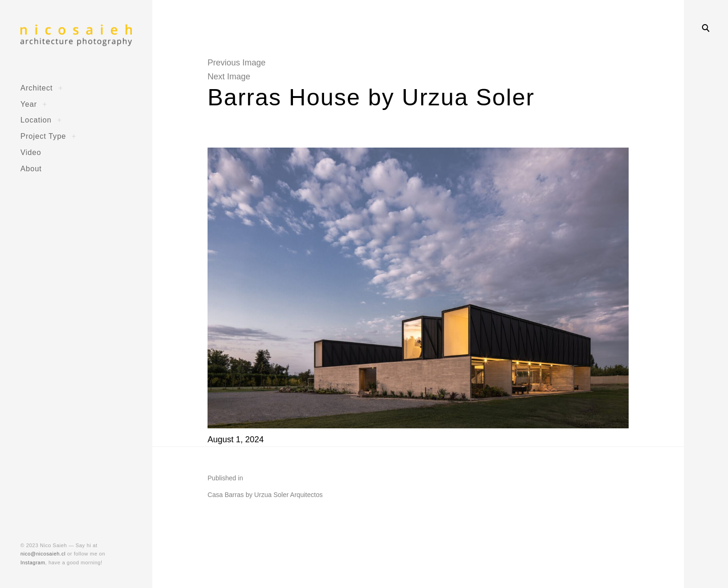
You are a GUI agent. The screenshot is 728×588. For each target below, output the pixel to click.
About (31, 168)
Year (29, 104)
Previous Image (237, 63)
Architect (37, 88)
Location (36, 120)
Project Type (43, 136)
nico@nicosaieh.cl (43, 554)
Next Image (229, 77)
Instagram (33, 562)
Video (31, 152)
